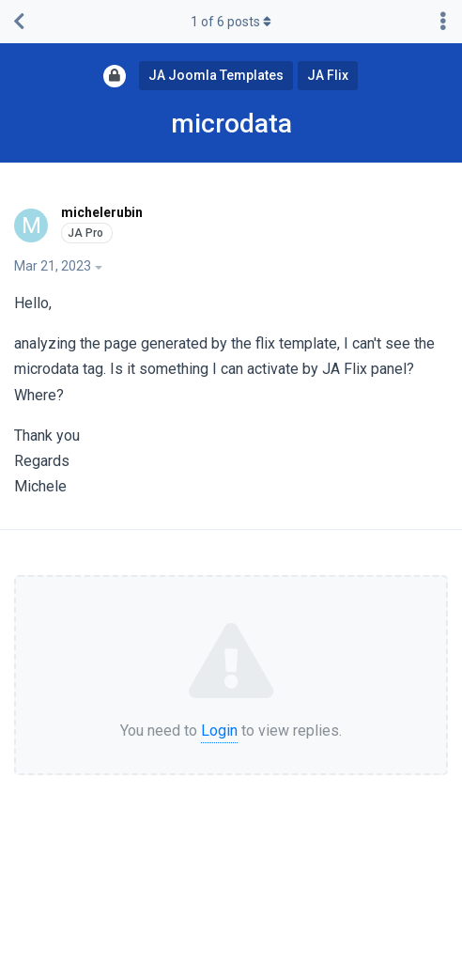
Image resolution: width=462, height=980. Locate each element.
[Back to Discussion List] (19, 22)
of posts (231, 22)
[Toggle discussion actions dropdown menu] (443, 22)
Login (219, 731)
